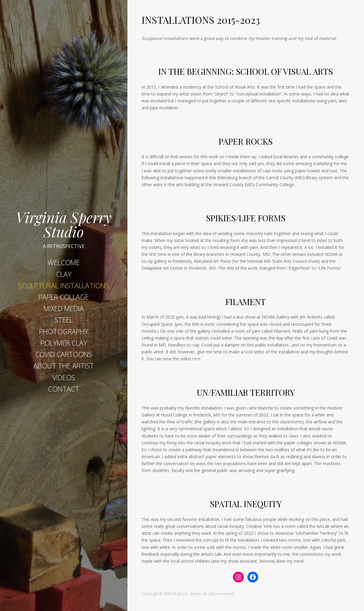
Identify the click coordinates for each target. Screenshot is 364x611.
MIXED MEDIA (64, 308)
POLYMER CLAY (64, 343)
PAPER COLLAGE (64, 297)
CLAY (64, 274)
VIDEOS (64, 377)
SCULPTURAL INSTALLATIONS (64, 286)
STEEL (64, 320)
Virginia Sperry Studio (64, 223)
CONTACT (64, 389)
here (196, 359)
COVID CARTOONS (64, 354)
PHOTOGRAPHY (64, 331)
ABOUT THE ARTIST (64, 366)
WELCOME (64, 262)
